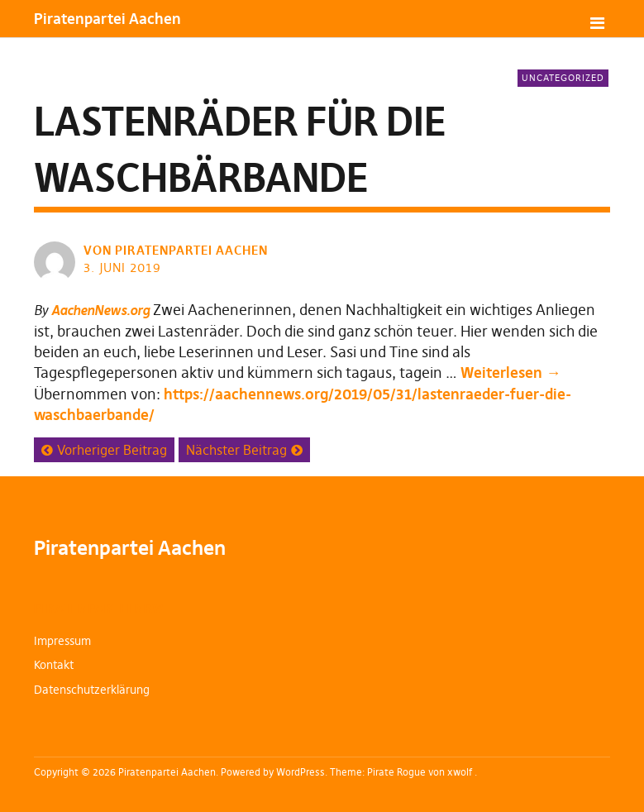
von (177, 250)
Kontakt (54, 665)
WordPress (301, 772)
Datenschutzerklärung (92, 690)
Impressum (62, 641)
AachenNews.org (100, 310)
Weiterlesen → (510, 373)
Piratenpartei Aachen (107, 19)
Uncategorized (563, 78)
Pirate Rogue (396, 772)
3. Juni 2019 (122, 267)
